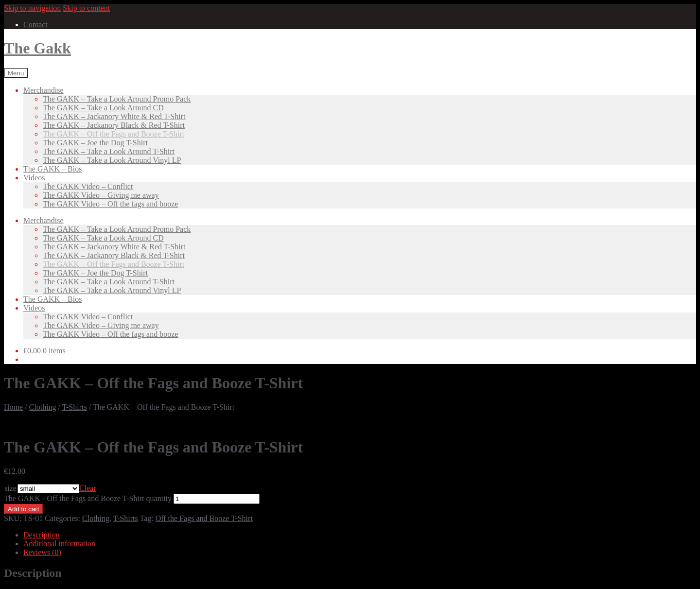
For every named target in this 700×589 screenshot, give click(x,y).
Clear (88, 488)
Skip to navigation (32, 8)
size (10, 488)
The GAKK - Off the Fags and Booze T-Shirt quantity (88, 498)
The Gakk (37, 48)
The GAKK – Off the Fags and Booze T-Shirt (114, 134)
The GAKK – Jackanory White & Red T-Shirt (114, 116)
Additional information (59, 544)
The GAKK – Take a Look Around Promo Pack (117, 99)
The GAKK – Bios (52, 169)
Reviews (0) (42, 552)
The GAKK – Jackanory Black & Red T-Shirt (114, 125)
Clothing (43, 407)
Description (42, 535)
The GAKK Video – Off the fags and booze (110, 204)
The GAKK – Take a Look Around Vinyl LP (112, 160)
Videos (34, 178)
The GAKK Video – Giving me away (101, 195)
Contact (35, 25)
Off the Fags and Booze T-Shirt (204, 518)
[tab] (360, 535)
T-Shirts (75, 407)
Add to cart (23, 509)
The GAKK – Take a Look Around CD (103, 108)
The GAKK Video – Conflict (88, 186)
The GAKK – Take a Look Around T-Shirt (109, 151)
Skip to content (86, 8)
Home (13, 407)
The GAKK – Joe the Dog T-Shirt (95, 143)
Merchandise (44, 90)
